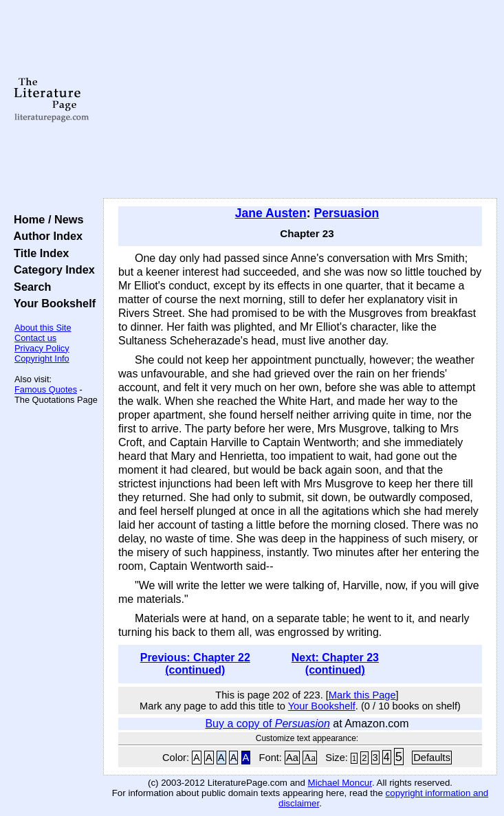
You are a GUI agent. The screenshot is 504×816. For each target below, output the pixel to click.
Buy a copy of (267, 724)
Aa (292, 758)
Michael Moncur (340, 783)
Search (29, 287)
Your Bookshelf (52, 303)
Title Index (38, 253)
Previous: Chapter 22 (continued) (195, 664)
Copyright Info (42, 359)
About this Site (43, 328)
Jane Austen (271, 213)
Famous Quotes (46, 389)
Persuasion (346, 213)
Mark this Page (362, 695)
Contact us (35, 338)
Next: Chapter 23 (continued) (335, 664)
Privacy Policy (42, 348)
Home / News (46, 219)
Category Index (51, 269)
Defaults (432, 758)
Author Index (45, 236)
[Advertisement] (300, 100)
